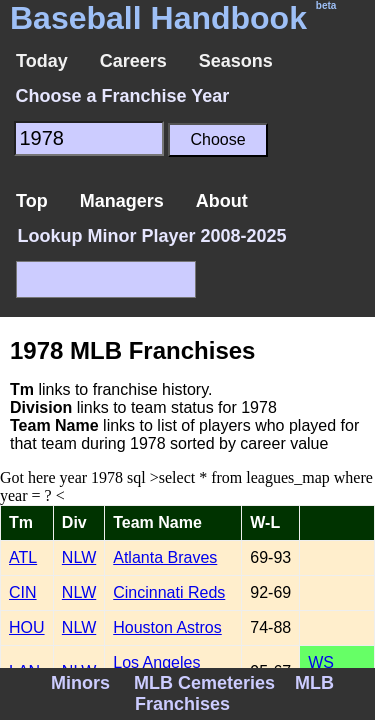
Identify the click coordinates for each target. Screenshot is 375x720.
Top (32, 201)
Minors (80, 683)
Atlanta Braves (165, 557)
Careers (133, 61)
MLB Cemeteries (204, 683)
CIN (23, 592)
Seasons (236, 61)
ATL (23, 557)
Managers (122, 201)
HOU (27, 627)
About (222, 201)
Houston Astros (167, 627)
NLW (79, 557)
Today (42, 61)
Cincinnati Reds (169, 592)
